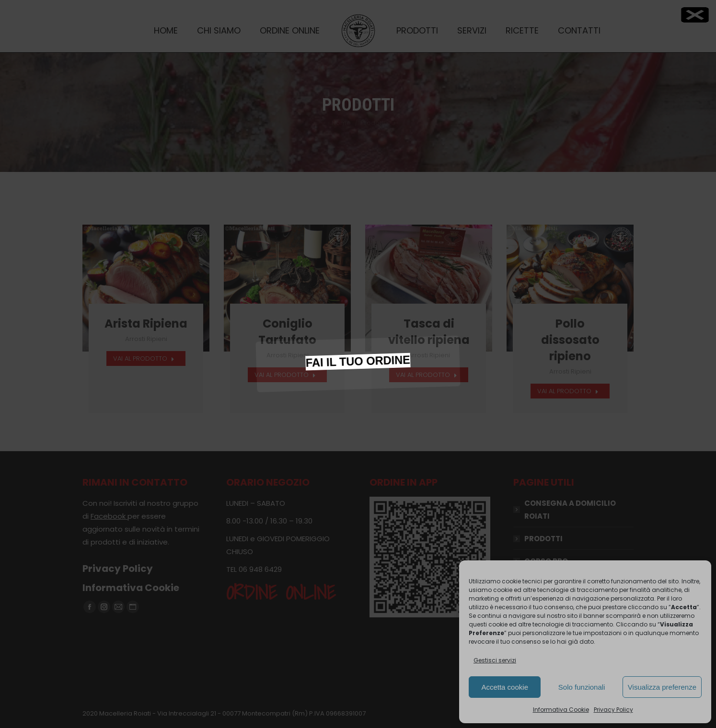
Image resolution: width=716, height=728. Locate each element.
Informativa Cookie (561, 710)
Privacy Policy (613, 710)
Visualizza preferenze (662, 687)
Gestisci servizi (495, 660)
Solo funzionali (582, 687)
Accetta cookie (505, 687)
